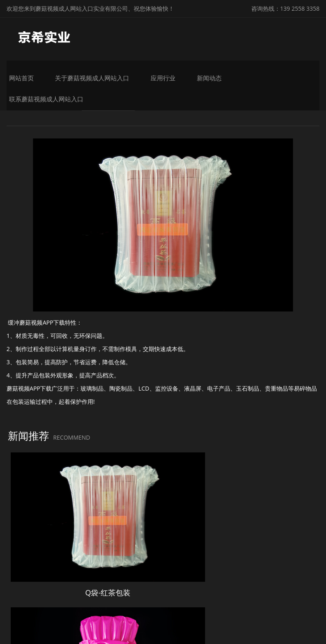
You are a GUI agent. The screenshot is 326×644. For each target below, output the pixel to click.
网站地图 (12, 637)
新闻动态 (222, 73)
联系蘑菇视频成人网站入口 (285, 73)
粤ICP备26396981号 (270, 606)
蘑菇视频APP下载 (112, 114)
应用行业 (182, 73)
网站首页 (57, 73)
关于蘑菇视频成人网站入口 (120, 73)
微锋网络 (169, 618)
